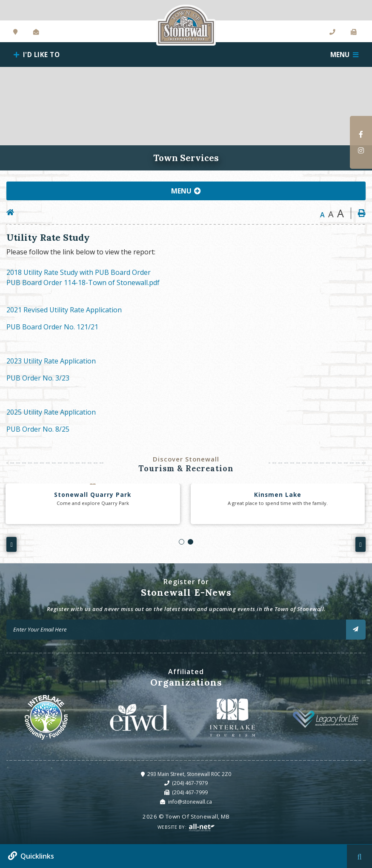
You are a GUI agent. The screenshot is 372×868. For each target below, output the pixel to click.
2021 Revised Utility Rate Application (64, 310)
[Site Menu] (186, 191)
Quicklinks (37, 856)
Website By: (186, 828)
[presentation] (11, 544)
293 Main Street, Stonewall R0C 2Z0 (189, 774)
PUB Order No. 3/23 (38, 378)
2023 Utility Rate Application (51, 361)
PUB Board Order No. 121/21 (52, 327)
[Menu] (344, 55)
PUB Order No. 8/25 (38, 429)
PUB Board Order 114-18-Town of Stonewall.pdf (83, 283)
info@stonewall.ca (190, 802)
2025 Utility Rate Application (51, 412)
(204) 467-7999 (190, 792)
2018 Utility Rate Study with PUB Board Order (79, 272)
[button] (182, 542)
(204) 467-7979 (190, 783)
